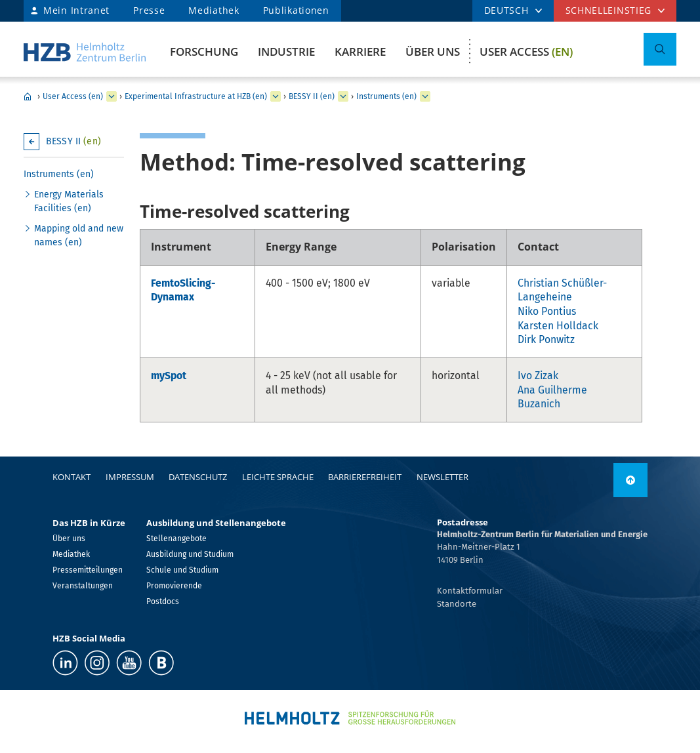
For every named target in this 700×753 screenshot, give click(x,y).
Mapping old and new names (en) (79, 235)
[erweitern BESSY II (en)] (343, 96)
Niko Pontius (547, 311)
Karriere (360, 51)
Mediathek (214, 10)
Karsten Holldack (558, 326)
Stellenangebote (176, 539)
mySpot (169, 376)
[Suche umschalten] (660, 49)
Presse (149, 10)
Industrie (286, 51)
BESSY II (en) (312, 96)
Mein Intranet (76, 10)
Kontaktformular (470, 591)
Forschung (204, 51)
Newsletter (443, 477)
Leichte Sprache (278, 477)
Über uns (433, 51)
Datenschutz (198, 477)
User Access (526, 51)
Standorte (457, 604)
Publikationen (296, 10)
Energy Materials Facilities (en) (69, 201)
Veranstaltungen (83, 586)
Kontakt (72, 477)
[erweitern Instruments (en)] (425, 96)
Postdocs (163, 601)
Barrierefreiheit (365, 477)
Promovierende (174, 586)
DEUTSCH (506, 10)
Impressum (130, 477)
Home (28, 96)
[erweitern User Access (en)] (112, 96)
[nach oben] (630, 480)
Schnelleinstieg (609, 10)
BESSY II (73, 141)
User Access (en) (73, 96)
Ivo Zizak (538, 376)
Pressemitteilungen (88, 570)
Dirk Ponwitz (546, 339)
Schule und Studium (182, 570)
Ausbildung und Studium (190, 554)
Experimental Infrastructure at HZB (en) (196, 96)
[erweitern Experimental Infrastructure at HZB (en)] (276, 96)
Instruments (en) (386, 96)
